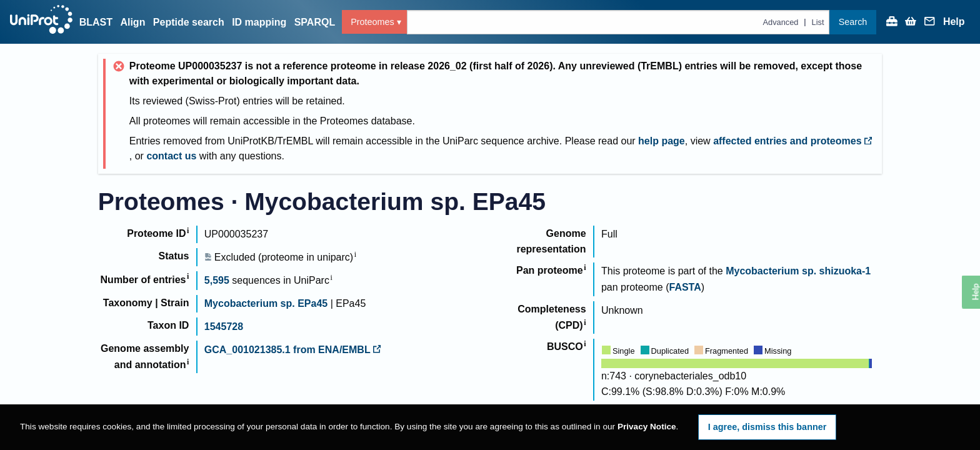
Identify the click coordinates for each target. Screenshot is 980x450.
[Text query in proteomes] (618, 22)
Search (853, 22)
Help (954, 22)
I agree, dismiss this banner (767, 427)
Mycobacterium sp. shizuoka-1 (798, 271)
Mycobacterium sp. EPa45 (266, 303)
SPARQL (315, 22)
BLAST (96, 22)
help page (662, 141)
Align (132, 22)
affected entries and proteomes (792, 141)
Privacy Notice (647, 427)
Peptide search (189, 22)
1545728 (224, 327)
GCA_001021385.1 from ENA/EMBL (292, 350)
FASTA (685, 287)
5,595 (217, 280)
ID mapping (259, 22)
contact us (171, 156)
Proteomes (372, 22)
